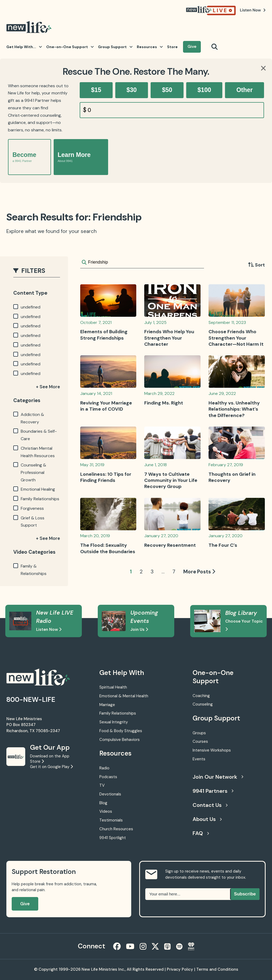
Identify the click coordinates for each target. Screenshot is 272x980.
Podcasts (108, 777)
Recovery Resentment (170, 545)
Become (24, 157)
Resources (150, 47)
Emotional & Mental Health (124, 696)
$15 (96, 90)
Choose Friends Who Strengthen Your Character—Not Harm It (236, 338)
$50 (167, 90)
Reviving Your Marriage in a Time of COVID (106, 406)
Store (172, 47)
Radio (104, 768)
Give (192, 47)
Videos (106, 811)
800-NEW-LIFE (31, 700)
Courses (200, 741)
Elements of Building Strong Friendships (104, 335)
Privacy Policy (180, 969)
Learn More (74, 157)
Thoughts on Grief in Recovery (232, 477)
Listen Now (49, 629)
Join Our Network (218, 777)
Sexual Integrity (114, 722)
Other (245, 90)
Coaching (201, 696)
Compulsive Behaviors (120, 740)
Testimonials (111, 820)
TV (102, 785)
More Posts (199, 572)
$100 (204, 90)
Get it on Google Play (51, 767)
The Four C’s (223, 545)
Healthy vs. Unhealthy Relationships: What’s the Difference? (234, 409)
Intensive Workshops (212, 750)
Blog (103, 803)
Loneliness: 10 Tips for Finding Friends (106, 477)
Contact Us (210, 805)
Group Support (115, 47)
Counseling (203, 704)
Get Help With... (24, 47)
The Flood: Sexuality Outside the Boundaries (108, 548)
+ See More (48, 387)
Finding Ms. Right (164, 403)
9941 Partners (213, 791)
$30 (131, 90)
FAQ (201, 833)
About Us (207, 819)
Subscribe (245, 894)
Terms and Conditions (217, 969)
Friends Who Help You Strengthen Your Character (169, 338)
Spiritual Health (113, 687)
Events (199, 759)
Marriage (107, 705)
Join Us (139, 629)
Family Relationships (118, 713)
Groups (199, 733)
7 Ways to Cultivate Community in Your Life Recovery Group (171, 480)
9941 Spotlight (113, 838)
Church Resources (116, 829)
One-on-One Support (70, 47)
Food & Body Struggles (121, 731)
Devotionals (110, 794)
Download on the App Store (50, 759)
